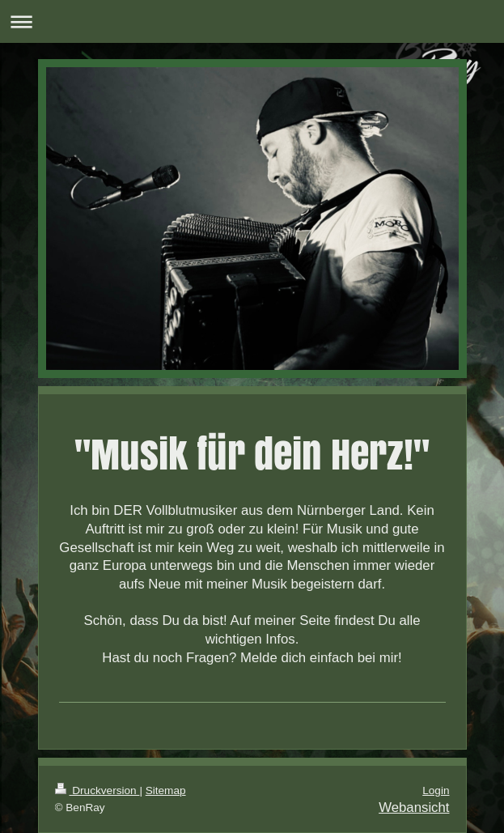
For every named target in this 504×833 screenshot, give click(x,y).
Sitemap (166, 790)
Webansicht (414, 807)
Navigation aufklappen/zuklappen (252, 21)
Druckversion (97, 790)
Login (436, 790)
